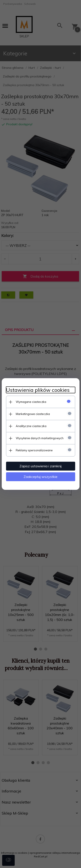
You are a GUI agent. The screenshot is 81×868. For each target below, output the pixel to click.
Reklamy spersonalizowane (34, 450)
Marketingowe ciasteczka (33, 414)
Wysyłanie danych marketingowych (40, 438)
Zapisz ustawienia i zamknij (40, 466)
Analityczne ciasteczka (31, 426)
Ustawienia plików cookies (38, 390)
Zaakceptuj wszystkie (40, 477)
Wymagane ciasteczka (31, 402)
